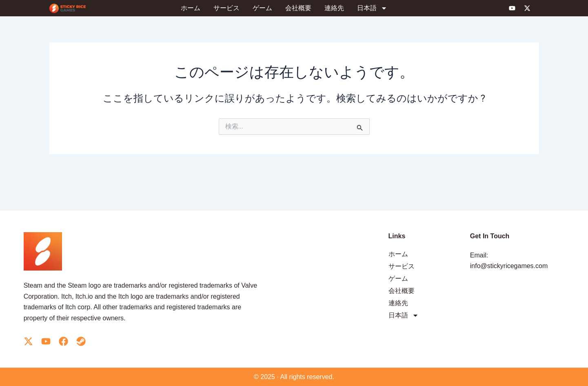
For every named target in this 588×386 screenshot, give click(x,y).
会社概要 (298, 8)
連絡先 (334, 8)
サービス (226, 8)
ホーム (191, 8)
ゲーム (262, 8)
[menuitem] (372, 8)
